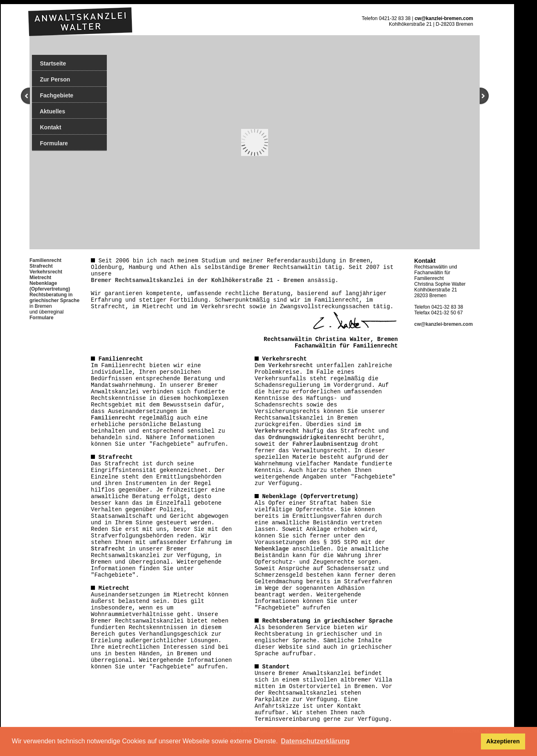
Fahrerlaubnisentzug (325, 444)
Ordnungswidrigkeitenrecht (311, 438)
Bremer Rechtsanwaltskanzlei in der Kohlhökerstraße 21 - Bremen (197, 280)
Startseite (49, 63)
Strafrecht (41, 266)
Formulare (50, 143)
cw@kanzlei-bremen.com (444, 18)
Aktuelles (49, 111)
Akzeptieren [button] (503, 741)
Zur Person (51, 79)
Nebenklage (272, 549)
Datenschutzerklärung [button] (315, 741)
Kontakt (47, 127)
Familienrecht (113, 418)
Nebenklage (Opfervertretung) (50, 286)
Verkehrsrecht (46, 272)
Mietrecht (40, 278)
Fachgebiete (53, 95)
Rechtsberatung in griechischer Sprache (54, 298)
